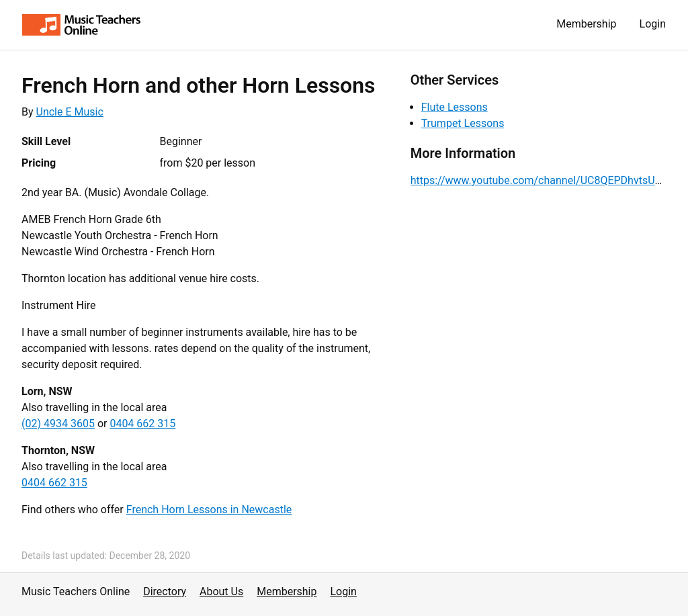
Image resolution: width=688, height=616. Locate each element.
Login (653, 24)
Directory (165, 591)
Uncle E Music (70, 112)
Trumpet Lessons (463, 123)
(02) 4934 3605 (58, 424)
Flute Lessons (455, 107)
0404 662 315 (142, 424)
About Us (221, 591)
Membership (586, 24)
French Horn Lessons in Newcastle (209, 510)
